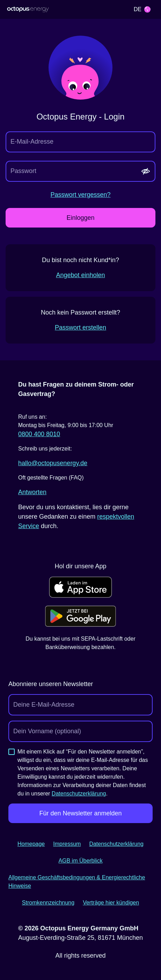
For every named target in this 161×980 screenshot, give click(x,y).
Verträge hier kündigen (111, 903)
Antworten (32, 492)
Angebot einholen (80, 275)
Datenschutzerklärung (79, 794)
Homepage (31, 844)
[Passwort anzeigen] (146, 171)
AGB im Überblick (80, 861)
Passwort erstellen (80, 327)
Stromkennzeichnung (48, 903)
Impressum (67, 844)
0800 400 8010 (39, 434)
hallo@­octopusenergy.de (53, 463)
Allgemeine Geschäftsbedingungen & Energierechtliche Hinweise (77, 882)
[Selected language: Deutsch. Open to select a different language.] (142, 9)
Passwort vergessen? (80, 195)
